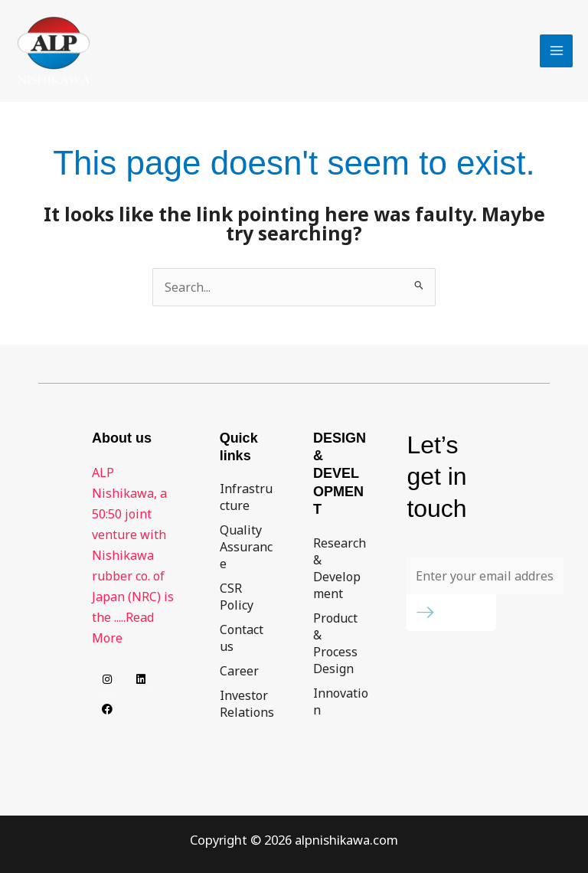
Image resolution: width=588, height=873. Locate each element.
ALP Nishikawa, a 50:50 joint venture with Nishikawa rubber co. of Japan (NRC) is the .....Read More (133, 555)
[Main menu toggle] (556, 51)
